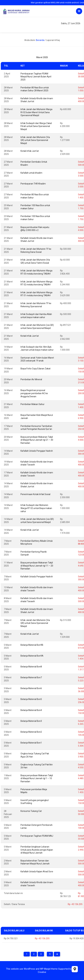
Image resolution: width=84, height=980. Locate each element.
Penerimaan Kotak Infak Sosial (35, 494)
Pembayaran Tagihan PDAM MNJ (37, 836)
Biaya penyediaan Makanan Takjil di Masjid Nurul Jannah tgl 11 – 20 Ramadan (37, 566)
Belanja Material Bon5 (31, 699)
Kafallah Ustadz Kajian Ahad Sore (37, 872)
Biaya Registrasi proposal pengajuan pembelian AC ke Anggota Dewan (34, 393)
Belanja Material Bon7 (31, 677)
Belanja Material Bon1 (31, 743)
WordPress (29, 969)
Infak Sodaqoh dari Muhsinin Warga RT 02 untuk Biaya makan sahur (36, 508)
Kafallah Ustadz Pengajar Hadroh (37, 451)
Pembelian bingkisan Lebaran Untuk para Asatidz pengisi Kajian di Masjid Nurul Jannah (37, 850)
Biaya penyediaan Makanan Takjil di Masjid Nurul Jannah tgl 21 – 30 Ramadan (37, 440)
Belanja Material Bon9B (32, 645)
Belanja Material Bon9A (32, 656)
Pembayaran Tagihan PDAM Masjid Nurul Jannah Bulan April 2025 (36, 77)
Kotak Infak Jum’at (30, 151)
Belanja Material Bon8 (31, 667)
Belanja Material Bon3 (31, 721)
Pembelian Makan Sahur (33, 404)
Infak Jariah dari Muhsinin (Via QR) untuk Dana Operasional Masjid (35, 140)
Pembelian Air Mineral (31, 379)
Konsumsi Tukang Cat (31, 811)
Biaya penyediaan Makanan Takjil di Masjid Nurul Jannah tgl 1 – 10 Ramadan (37, 778)
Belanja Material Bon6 (31, 688)
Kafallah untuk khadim (31, 173)
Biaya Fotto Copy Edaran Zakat (36, 369)
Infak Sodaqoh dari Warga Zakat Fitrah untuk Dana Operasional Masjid (36, 126)
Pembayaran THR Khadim (33, 184)
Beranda (40, 40)
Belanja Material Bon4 (31, 710)
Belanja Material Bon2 (31, 732)
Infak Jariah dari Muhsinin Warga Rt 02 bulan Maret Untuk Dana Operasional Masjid (36, 112)
